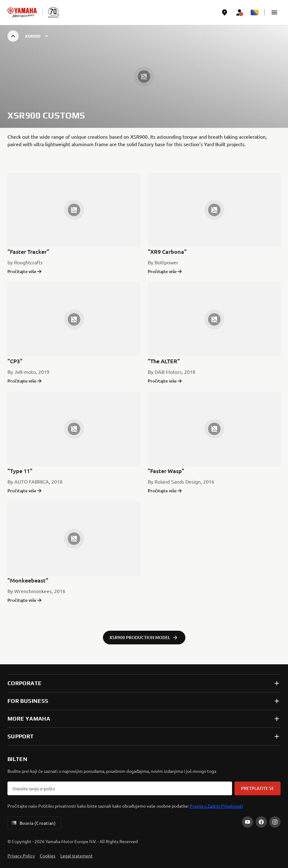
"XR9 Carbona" (167, 251)
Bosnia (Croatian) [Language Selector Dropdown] (33, 823)
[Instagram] (275, 822)
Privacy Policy (21, 856)
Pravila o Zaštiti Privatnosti (216, 806)
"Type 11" (20, 471)
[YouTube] (248, 822)
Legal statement (77, 856)
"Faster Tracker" (28, 251)
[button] (274, 12)
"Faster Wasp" (166, 471)
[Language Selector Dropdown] (254, 12)
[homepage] (22, 12)
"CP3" (15, 361)
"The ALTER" (164, 361)
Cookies (48, 856)
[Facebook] (261, 822)
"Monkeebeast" (28, 580)
